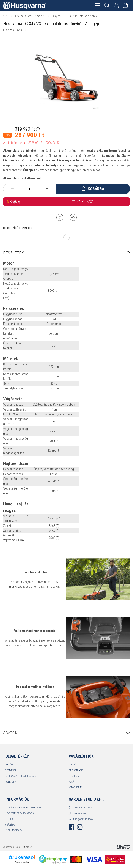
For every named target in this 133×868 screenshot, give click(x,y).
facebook (71, 827)
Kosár (72, 782)
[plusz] (47, 189)
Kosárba (96, 189)
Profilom (74, 776)
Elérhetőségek (14, 830)
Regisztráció (76, 770)
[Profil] (116, 5)
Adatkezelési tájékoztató (20, 813)
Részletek (14, 253)
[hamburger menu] (98, 5)
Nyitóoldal (12, 765)
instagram (80, 827)
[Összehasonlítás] (73, 217)
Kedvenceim (75, 787)
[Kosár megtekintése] (125, 5)
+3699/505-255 (79, 814)
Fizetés (9, 819)
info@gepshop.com (83, 819)
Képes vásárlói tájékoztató (21, 776)
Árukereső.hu (22, 862)
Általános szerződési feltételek (23, 808)
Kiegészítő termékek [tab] (18, 228)
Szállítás (10, 825)
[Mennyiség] (30, 189)
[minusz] (12, 189)
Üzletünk (11, 782)
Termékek (11, 770)
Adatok (10, 733)
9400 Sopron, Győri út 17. (86, 808)
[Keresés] (107, 5)
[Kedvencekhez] (60, 217)
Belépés (73, 765)
